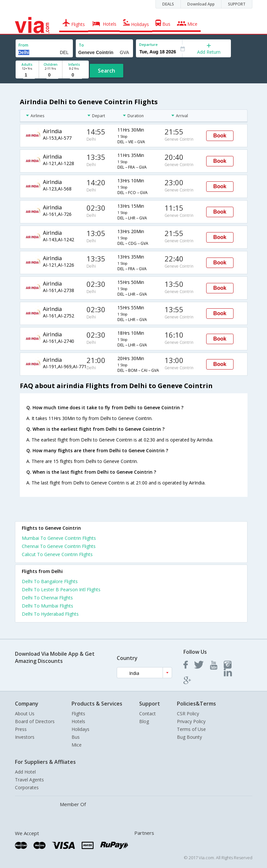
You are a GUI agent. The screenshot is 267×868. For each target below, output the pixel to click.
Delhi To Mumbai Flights (47, 606)
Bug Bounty (189, 737)
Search (107, 71)
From (23, 45)
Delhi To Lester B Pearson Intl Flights (61, 589)
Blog (144, 721)
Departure (148, 44)
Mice (77, 745)
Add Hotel (25, 772)
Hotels (78, 721)
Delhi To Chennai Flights (47, 598)
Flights (78, 714)
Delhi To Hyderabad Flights (50, 614)
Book (220, 136)
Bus (76, 737)
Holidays (80, 729)
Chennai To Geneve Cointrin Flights (59, 546)
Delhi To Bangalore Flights (50, 581)
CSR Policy (188, 714)
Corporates (27, 787)
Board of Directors (35, 721)
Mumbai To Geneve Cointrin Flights (59, 538)
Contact (147, 714)
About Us (25, 714)
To (81, 45)
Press (21, 729)
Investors (25, 737)
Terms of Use (191, 729)
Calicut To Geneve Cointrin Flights (57, 554)
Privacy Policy (191, 721)
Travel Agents (29, 780)
